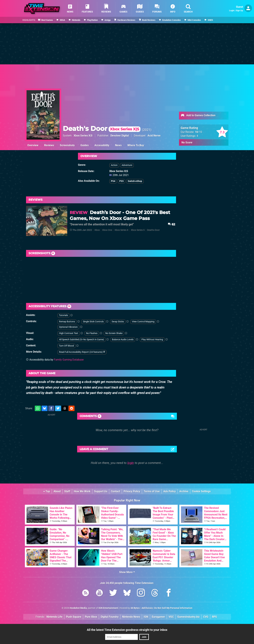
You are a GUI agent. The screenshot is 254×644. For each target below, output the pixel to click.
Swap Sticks (118, 322)
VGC (171, 617)
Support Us (101, 491)
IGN (146, 617)
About (57, 491)
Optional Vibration (68, 327)
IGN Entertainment (108, 608)
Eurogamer (158, 617)
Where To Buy (136, 145)
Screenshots (67, 145)
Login (232, 10)
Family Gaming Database (69, 360)
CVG (206, 617)
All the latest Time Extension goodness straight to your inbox (127, 630)
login (131, 463)
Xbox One (107, 230)
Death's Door (102, 128)
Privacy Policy (132, 491)
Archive (184, 491)
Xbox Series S (138, 230)
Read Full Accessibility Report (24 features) (82, 352)
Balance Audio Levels (123, 340)
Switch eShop (135, 181)
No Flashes (92, 333)
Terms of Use (152, 491)
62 (172, 224)
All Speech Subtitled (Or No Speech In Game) (82, 340)
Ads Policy (170, 491)
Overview (33, 145)
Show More (127, 572)
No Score (187, 142)
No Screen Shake (114, 333)
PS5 (121, 181)
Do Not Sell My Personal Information (173, 608)
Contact (115, 491)
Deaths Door (153, 230)
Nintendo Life (54, 617)
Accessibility (102, 145)
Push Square (74, 617)
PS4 (113, 181)
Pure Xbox (91, 617)
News (118, 145)
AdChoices (147, 608)
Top (47, 491)
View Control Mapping (143, 322)
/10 (199, 132)
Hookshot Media (78, 608)
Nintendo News (131, 617)
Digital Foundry (110, 617)
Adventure (127, 165)
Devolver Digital (120, 136)
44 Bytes (135, 608)
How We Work (82, 491)
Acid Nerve (154, 136)
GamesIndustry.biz (188, 617)
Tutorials (63, 315)
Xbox (97, 230)
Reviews (49, 145)
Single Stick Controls (93, 322)
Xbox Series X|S (83, 136)
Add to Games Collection (198, 116)
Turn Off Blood (66, 346)
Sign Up (239, 10)
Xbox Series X (121, 230)
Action (114, 165)
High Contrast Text (69, 333)
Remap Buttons (67, 322)
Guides (85, 145)
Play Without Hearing (152, 340)
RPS (214, 617)
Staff (67, 491)
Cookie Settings (201, 491)
